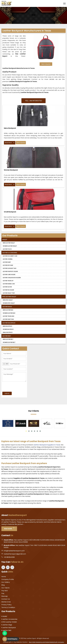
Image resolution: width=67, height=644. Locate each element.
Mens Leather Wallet (9, 243)
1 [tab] (26, 431)
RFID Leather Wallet (9, 297)
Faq (3, 593)
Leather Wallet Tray (9, 293)
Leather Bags (7, 307)
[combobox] (6, 364)
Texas (46, 92)
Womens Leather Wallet (10, 246)
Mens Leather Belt (8, 339)
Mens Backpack (10, 128)
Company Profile (8, 579)
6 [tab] (40, 431)
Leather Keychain (8, 265)
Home (4, 577)
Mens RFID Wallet (8, 300)
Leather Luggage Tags (10, 268)
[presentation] (14, 386)
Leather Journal (8, 259)
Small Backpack (10, 212)
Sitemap (4, 596)
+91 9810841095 (9, 557)
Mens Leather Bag (8, 310)
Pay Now (5, 591)
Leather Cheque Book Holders (12, 278)
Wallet (5, 240)
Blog (3, 585)
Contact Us (6, 599)
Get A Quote (46, 64)
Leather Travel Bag (9, 316)
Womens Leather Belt (9, 342)
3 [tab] (32, 431)
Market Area (6, 602)
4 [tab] (35, 431)
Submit (7, 393)
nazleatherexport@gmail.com (15, 554)
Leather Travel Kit (8, 281)
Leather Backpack (9, 323)
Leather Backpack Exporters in (32, 92)
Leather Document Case (10, 256)
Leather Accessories (10, 253)
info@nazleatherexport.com (14, 551)
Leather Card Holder (9, 275)
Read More (10, 143)
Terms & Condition (8, 607)
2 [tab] (29, 431)
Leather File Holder (8, 290)
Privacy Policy (6, 605)
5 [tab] (37, 431)
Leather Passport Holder (10, 271)
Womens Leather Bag (9, 313)
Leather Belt (7, 336)
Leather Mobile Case (9, 284)
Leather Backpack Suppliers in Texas (47, 445)
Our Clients (5, 588)
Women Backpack (11, 170)
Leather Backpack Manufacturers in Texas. (19, 68)
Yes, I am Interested (34, 101)
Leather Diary (7, 262)
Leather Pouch (7, 249)
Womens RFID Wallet (9, 303)
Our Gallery (6, 582)
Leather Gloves (7, 287)
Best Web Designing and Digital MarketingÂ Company (47, 642)
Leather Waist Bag (8, 319)
